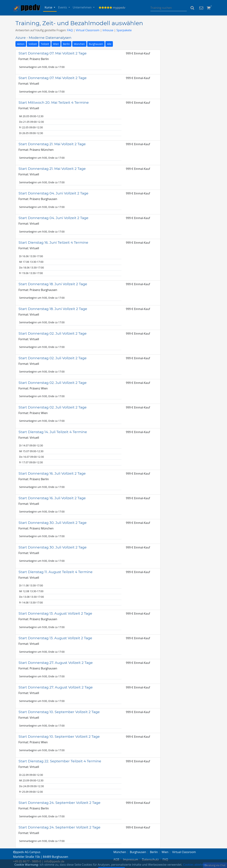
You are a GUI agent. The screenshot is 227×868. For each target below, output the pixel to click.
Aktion (21, 44)
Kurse (49, 7)
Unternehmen (83, 7)
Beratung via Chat (215, 865)
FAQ (70, 30)
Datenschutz (150, 860)
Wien (56, 44)
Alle (109, 44)
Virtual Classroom (88, 30)
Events (63, 7)
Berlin (66, 44)
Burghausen (96, 44)
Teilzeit (45, 44)
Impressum (130, 860)
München (79, 44)
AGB (116, 860)
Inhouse (108, 30)
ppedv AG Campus (27, 852)
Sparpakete (124, 30)
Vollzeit (33, 44)
